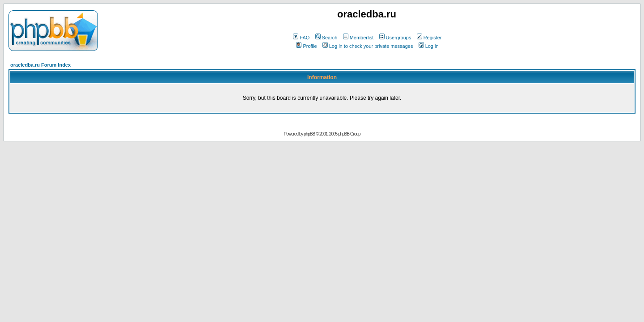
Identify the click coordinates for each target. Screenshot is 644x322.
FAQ (301, 38)
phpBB (309, 134)
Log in (429, 46)
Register (429, 38)
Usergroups (395, 38)
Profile (306, 46)
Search (326, 38)
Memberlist (358, 38)
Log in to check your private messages (368, 46)
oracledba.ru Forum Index (40, 65)
